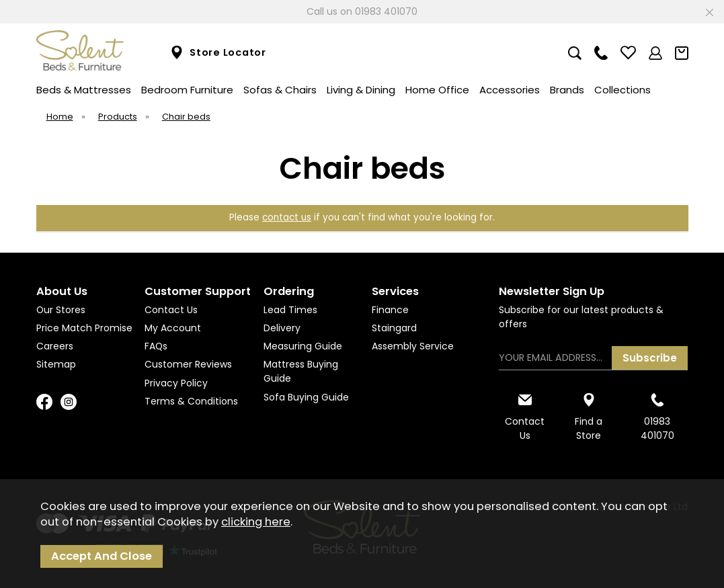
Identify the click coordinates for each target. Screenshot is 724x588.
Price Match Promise (84, 328)
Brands (567, 90)
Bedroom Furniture (187, 90)
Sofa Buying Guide (306, 397)
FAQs (156, 346)
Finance (390, 310)
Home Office (437, 90)
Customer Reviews (188, 364)
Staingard (394, 328)
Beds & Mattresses (84, 90)
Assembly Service (413, 346)
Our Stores (61, 310)
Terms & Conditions (191, 401)
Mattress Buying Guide (301, 371)
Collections (622, 90)
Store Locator (218, 53)
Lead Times (290, 310)
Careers (55, 346)
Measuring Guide (303, 346)
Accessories (510, 90)
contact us (287, 217)
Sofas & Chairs (280, 90)
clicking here (256, 522)
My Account (173, 328)
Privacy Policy (176, 383)
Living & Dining (361, 90)
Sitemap (56, 364)
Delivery (282, 328)
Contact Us (171, 310)
